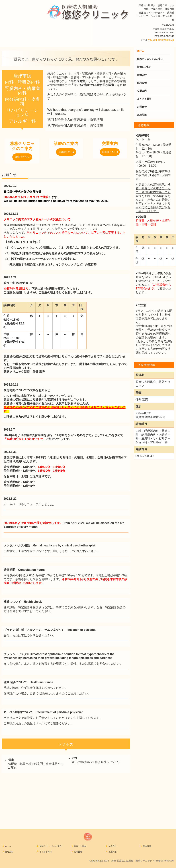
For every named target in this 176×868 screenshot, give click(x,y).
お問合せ (142, 107)
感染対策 (142, 115)
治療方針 (142, 75)
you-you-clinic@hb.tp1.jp (161, 40)
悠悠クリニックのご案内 (150, 59)
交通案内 (142, 91)
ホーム (141, 51)
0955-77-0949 (167, 33)
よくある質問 (144, 99)
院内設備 (142, 83)
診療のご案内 (144, 67)
